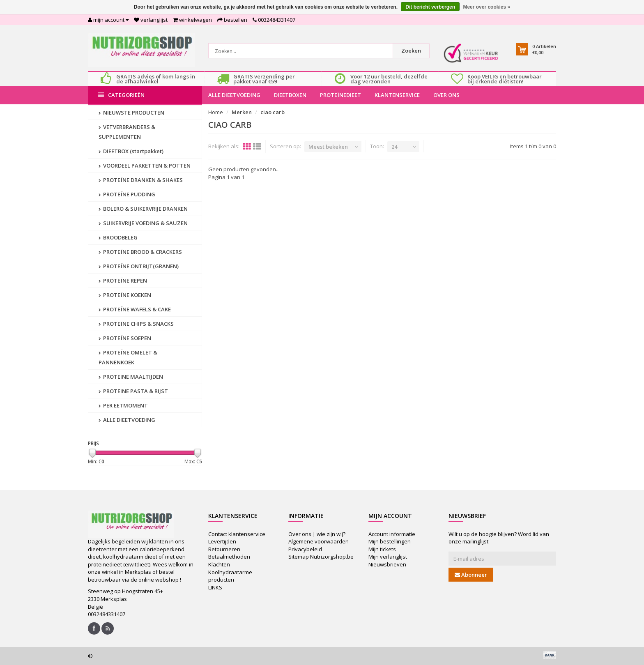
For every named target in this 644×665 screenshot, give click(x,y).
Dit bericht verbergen (430, 7)
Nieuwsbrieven (387, 564)
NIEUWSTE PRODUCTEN (131, 113)
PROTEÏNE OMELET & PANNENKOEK (128, 357)
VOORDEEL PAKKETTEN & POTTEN (145, 166)
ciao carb (273, 112)
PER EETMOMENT (123, 405)
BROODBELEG (118, 237)
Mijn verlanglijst (388, 557)
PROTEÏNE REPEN (123, 281)
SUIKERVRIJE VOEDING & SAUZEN (143, 223)
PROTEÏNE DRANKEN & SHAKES (141, 180)
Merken (242, 112)
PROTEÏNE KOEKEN (125, 295)
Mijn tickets (382, 549)
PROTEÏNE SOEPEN (125, 338)
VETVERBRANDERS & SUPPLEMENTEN (127, 132)
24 (394, 147)
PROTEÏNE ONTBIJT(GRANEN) (139, 266)
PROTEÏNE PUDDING (127, 194)
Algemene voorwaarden (319, 541)
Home (216, 112)
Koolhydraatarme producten (230, 576)
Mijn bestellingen (390, 541)
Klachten (219, 564)
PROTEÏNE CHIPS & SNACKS (136, 324)
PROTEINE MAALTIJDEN (131, 377)
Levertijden (222, 541)
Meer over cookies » (486, 7)
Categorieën (121, 95)
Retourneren (224, 549)
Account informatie (392, 534)
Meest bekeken (328, 147)
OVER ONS (446, 95)
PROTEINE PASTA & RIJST (133, 391)
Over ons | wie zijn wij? (317, 534)
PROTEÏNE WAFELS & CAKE (135, 309)
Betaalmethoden (229, 557)
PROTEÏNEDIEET (340, 95)
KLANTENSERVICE (397, 95)
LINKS (215, 587)
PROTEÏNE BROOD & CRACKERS (140, 252)
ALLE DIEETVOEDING (234, 95)
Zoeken (411, 51)
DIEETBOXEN (290, 95)
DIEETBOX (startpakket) (131, 151)
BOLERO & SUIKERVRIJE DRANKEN (143, 209)
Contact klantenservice (237, 534)
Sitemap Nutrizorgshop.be (321, 557)
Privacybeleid (305, 549)
